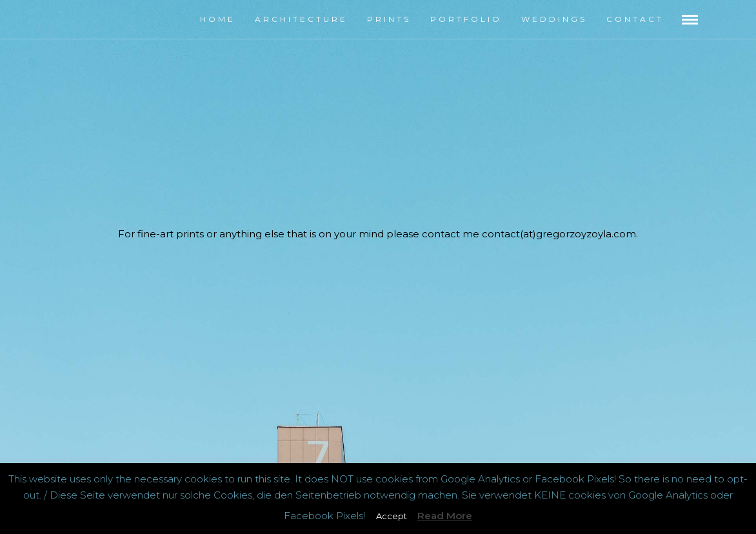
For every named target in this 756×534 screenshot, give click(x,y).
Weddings (554, 19)
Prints (389, 19)
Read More (445, 516)
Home (218, 19)
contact (635, 19)
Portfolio (466, 19)
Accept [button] (392, 516)
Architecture (301, 19)
